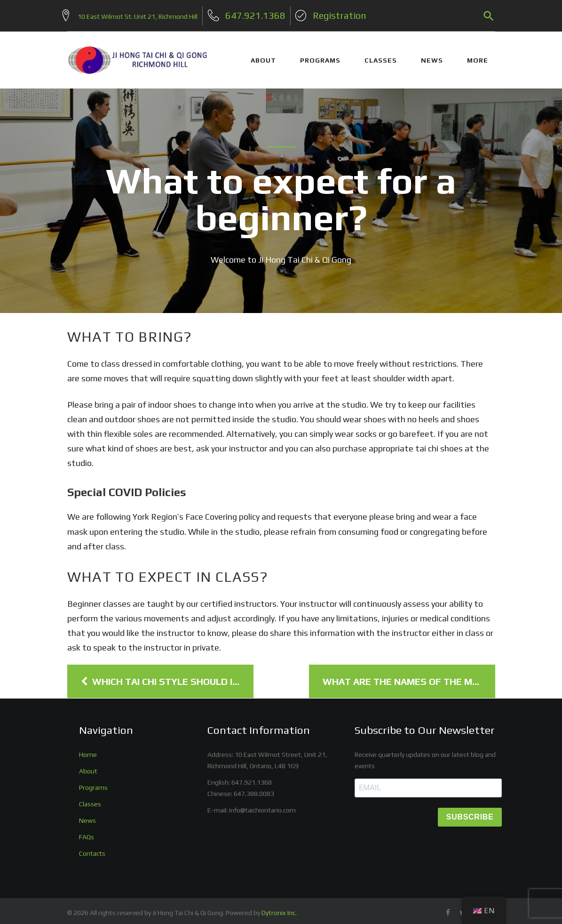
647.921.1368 (252, 778)
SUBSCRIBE (470, 813)
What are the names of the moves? (409, 677)
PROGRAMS (320, 56)
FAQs (87, 832)
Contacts (92, 849)
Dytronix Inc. (279, 908)
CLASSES (381, 56)
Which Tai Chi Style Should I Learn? (167, 677)
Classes (90, 799)
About (88, 766)
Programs (93, 783)
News (87, 816)
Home (88, 750)
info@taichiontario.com (262, 805)
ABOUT (263, 56)
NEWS (432, 56)
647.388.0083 (254, 789)
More (478, 56)
